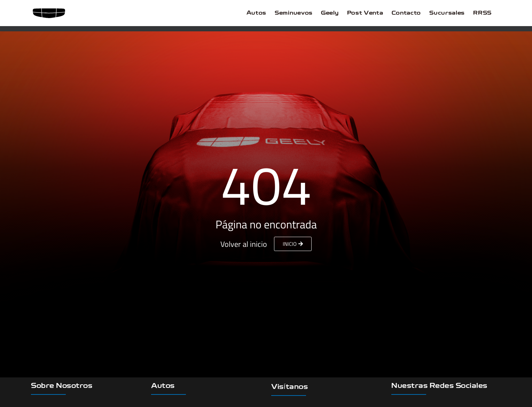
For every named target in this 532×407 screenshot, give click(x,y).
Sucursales (447, 13)
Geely (330, 13)
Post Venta (365, 13)
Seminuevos (294, 13)
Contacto (406, 13)
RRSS (482, 13)
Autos (257, 13)
